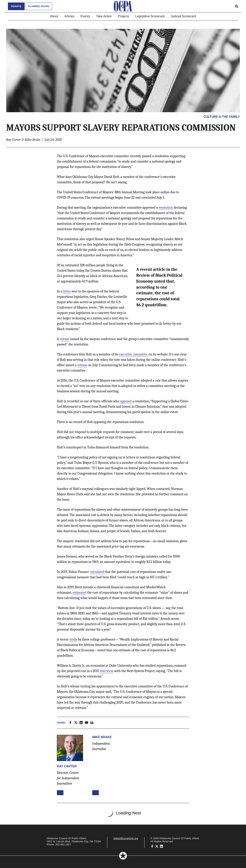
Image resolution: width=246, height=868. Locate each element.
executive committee (133, 354)
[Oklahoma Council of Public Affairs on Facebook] (152, 846)
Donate (16, 6)
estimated (79, 593)
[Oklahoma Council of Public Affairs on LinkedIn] (161, 846)
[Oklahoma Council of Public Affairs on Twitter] (157, 846)
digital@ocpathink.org (126, 838)
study (73, 639)
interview (107, 671)
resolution (166, 208)
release (65, 339)
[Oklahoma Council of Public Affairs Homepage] (123, 6)
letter (67, 291)
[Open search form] (237, 6)
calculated (97, 572)
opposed (126, 401)
